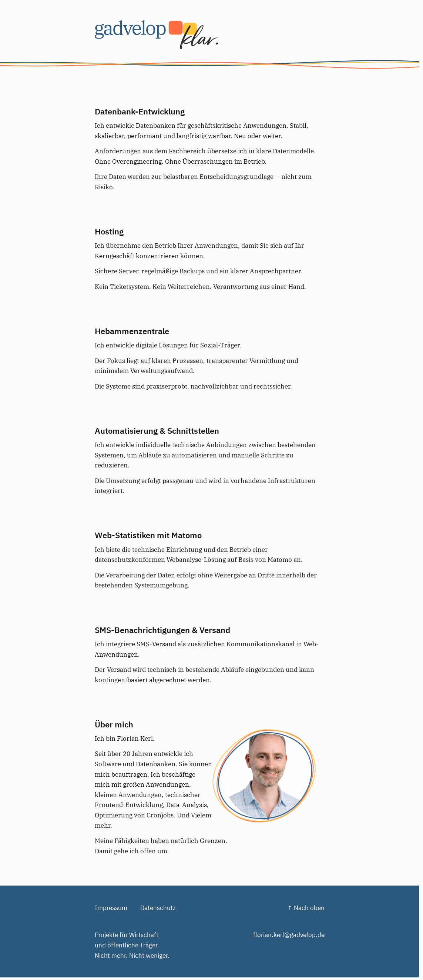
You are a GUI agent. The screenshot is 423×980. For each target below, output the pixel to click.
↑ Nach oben (306, 908)
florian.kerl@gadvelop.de (289, 935)
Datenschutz (158, 908)
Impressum (111, 908)
